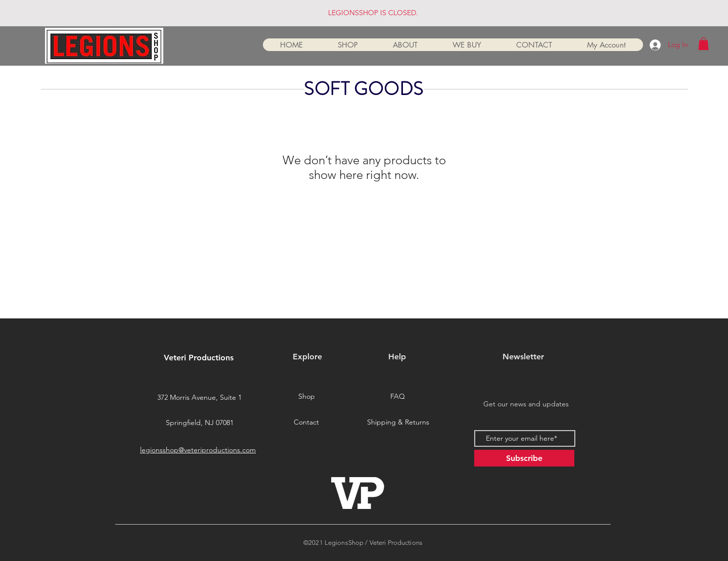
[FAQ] (397, 397)
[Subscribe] (524, 458)
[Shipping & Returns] (398, 423)
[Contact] (306, 423)
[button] (703, 44)
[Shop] (306, 397)
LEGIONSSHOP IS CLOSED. (373, 13)
